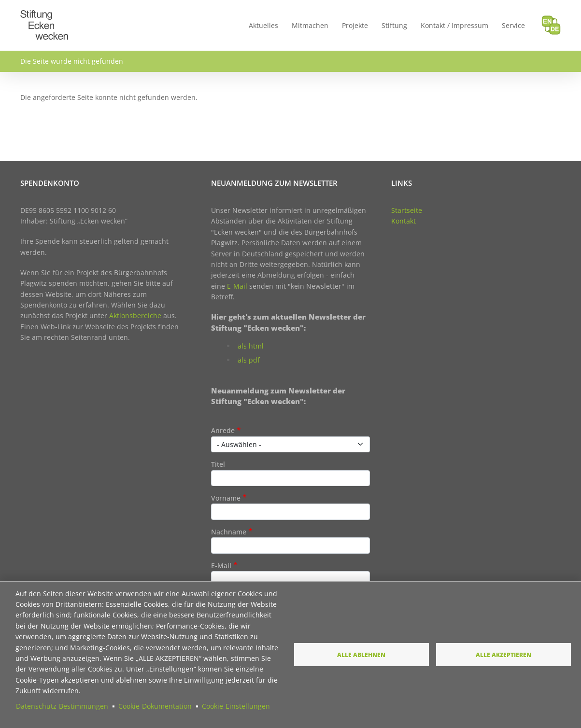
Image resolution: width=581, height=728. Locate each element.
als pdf (249, 360)
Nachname (229, 532)
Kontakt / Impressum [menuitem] (454, 25)
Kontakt (404, 221)
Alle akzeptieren (503, 655)
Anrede (223, 430)
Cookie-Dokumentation (155, 706)
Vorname (226, 498)
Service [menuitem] (513, 25)
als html (251, 346)
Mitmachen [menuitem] (310, 25)
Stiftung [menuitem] (394, 25)
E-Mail (237, 286)
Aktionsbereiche (135, 315)
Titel (218, 464)
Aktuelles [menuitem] (263, 25)
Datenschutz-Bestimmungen (62, 706)
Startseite (407, 210)
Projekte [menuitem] (355, 25)
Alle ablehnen (361, 655)
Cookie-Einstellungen (236, 706)
